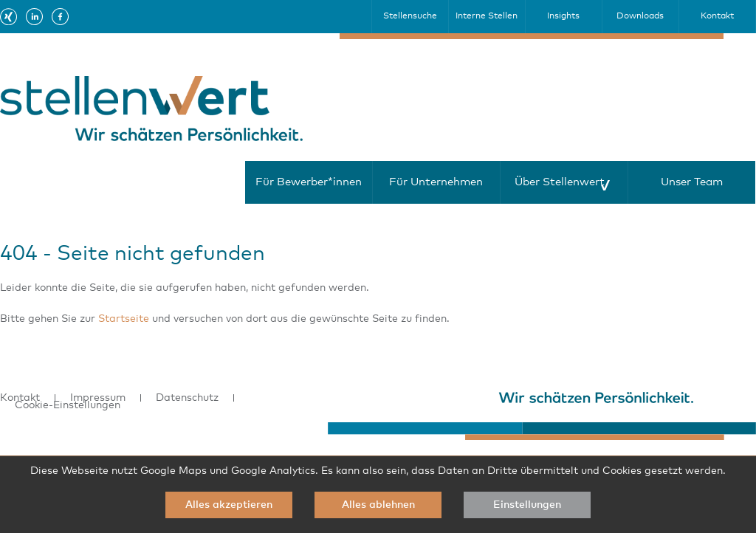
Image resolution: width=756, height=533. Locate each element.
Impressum (98, 398)
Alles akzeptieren (229, 505)
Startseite (124, 319)
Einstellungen (527, 505)
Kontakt (20, 398)
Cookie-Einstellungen (68, 405)
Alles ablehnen (378, 505)
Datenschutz (187, 398)
